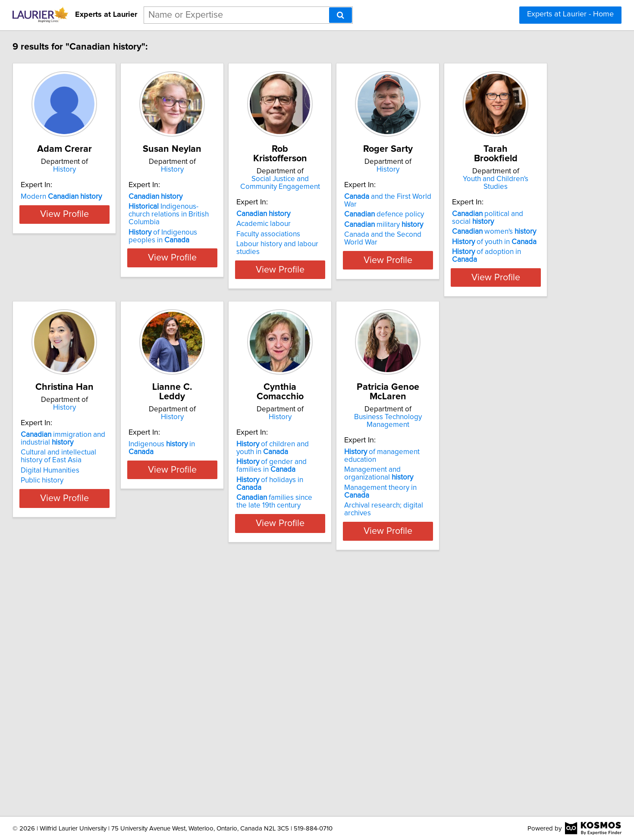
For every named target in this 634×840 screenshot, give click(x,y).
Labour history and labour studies (379, 244)
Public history (217, 505)
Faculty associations (357, 234)
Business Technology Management (121, 674)
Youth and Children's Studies (121, 425)
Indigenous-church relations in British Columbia (241, 228)
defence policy (494, 224)
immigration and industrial (238, 464)
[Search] (341, 15)
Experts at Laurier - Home (570, 14)
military (494, 234)
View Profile (121, 285)
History (121, 179)
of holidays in (501, 495)
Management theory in (116, 741)
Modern (107, 214)
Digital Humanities (225, 495)
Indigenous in (372, 460)
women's (108, 477)
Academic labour (352, 224)
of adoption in (114, 498)
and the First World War (505, 214)
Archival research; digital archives (120, 751)
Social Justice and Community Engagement (380, 183)
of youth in (109, 488)
